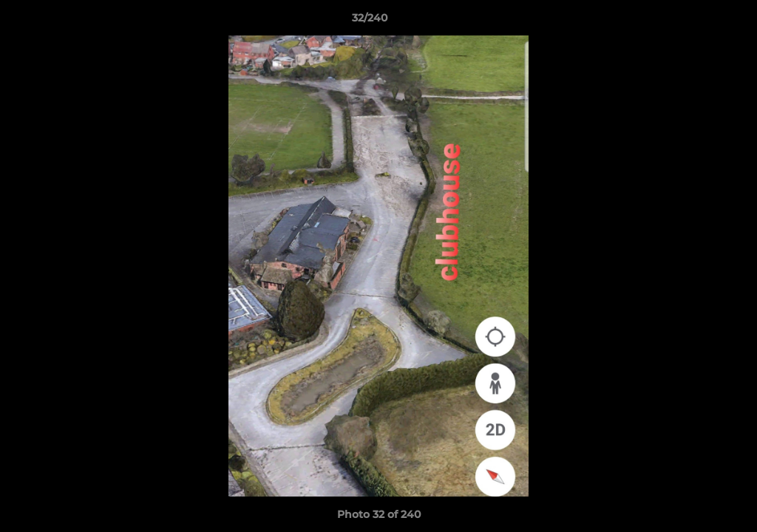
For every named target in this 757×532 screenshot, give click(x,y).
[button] (695, 21)
